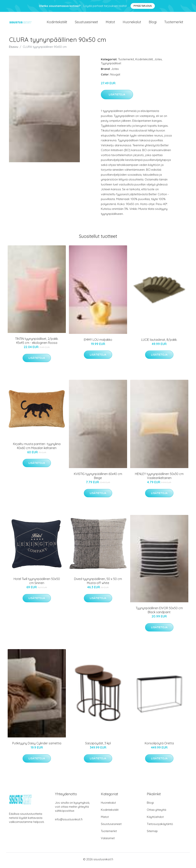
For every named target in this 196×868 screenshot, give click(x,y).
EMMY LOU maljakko (98, 342)
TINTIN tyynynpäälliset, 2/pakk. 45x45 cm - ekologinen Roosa (37, 343)
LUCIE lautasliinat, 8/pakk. (159, 342)
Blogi (153, 23)
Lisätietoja (117, 97)
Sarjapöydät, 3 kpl (98, 745)
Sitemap (152, 833)
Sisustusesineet (86, 23)
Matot (110, 23)
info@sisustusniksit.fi (69, 821)
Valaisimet (108, 840)
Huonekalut (132, 23)
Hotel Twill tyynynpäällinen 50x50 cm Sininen (37, 583)
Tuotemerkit (174, 23)
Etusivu (14, 49)
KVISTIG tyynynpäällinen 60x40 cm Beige (98, 478)
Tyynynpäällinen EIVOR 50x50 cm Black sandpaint (159, 612)
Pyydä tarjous (143, 6)
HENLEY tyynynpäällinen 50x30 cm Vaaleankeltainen (159, 478)
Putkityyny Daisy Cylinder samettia (37, 745)
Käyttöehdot (155, 819)
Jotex (158, 61)
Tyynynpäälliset (111, 65)
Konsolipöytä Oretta (159, 745)
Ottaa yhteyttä (156, 812)
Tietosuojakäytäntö (160, 826)
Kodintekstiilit (57, 23)
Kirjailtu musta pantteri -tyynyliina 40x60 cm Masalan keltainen (37, 448)
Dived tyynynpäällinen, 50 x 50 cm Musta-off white (98, 583)
